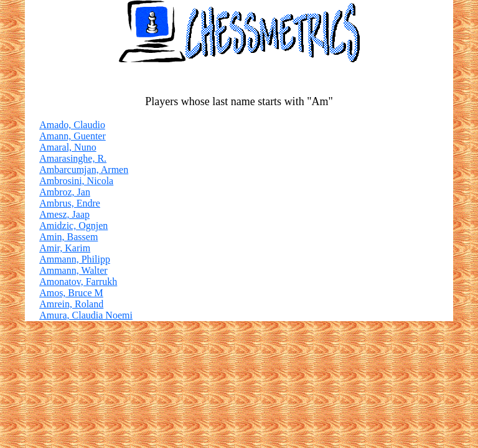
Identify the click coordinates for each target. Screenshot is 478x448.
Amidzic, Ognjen (73, 226)
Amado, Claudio (72, 125)
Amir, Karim (65, 248)
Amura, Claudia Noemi (86, 315)
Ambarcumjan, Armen (84, 170)
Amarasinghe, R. (73, 158)
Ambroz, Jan (65, 192)
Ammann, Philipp (75, 259)
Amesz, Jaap (64, 214)
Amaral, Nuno (68, 147)
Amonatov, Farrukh (78, 282)
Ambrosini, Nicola (76, 181)
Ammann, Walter (73, 270)
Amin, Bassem (68, 237)
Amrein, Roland (71, 304)
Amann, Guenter (73, 136)
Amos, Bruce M (71, 293)
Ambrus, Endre (70, 203)
